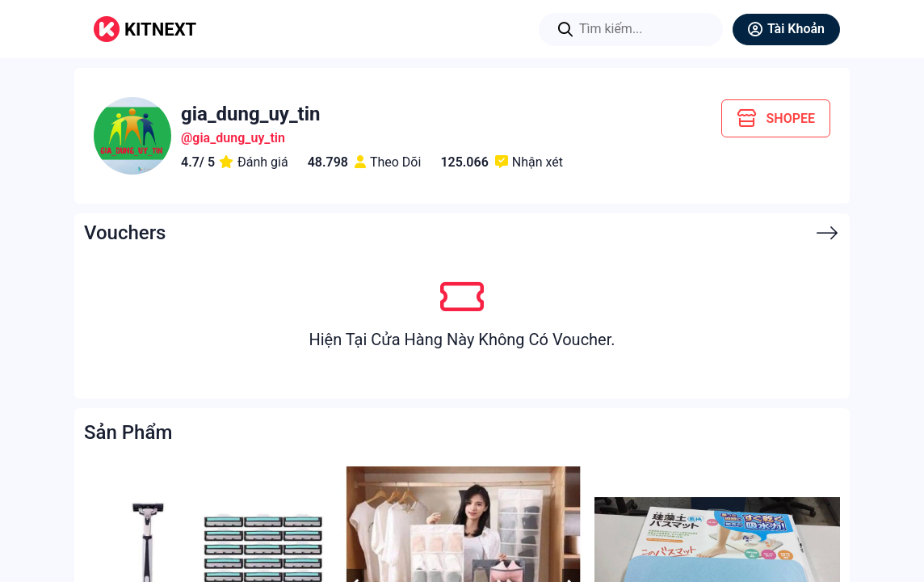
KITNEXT (160, 30)
